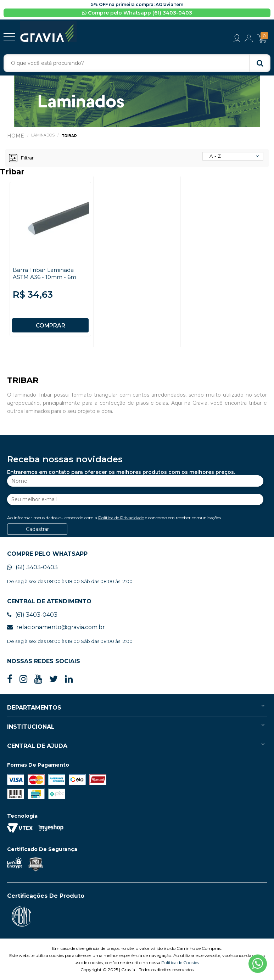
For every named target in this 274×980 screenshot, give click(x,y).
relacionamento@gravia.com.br (56, 628)
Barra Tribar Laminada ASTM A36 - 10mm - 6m (45, 274)
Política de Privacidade (121, 518)
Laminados (43, 136)
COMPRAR (50, 326)
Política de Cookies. (181, 963)
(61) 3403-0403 (32, 568)
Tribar (70, 136)
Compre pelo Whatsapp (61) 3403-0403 (137, 13)
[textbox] (137, 64)
